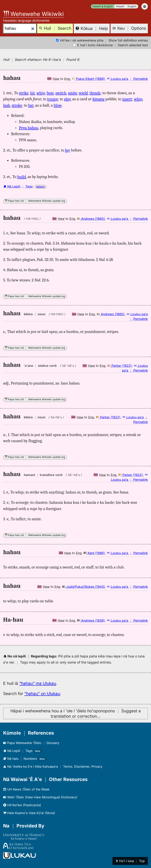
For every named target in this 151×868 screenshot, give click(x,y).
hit (32, 93)
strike (24, 93)
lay (68, 150)
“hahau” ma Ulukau (38, 683)
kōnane (99, 99)
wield (83, 93)
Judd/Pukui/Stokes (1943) (83, 587)
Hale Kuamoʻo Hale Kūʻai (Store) (29, 813)
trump (52, 99)
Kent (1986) (94, 553)
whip (41, 93)
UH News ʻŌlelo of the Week (26, 789)
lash (7, 105)
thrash (95, 93)
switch (61, 93)
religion (40, 187)
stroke (17, 105)
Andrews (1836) (91, 620)
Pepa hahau (29, 128)
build (22, 177)
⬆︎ (130, 861)
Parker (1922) (120, 366)
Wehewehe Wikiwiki (33, 14)
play (67, 99)
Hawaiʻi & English (103, 6)
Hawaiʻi (120, 6)
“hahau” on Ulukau (42, 694)
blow (58, 105)
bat (31, 105)
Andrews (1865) (91, 219)
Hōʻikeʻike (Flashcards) (22, 805)
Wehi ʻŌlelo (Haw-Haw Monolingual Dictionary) (40, 797)
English (132, 6)
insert (127, 99)
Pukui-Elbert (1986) (88, 79)
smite (73, 93)
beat (50, 93)
